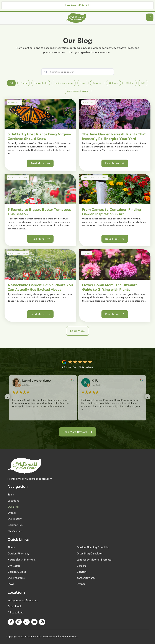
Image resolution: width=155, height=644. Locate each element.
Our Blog (13, 507)
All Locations (15, 613)
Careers (81, 566)
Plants (11, 548)
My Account (15, 531)
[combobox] (78, 72)
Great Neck (15, 607)
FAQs (11, 584)
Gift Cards (14, 566)
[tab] (11, 83)
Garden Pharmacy (18, 554)
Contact (82, 572)
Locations (13, 501)
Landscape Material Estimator (95, 560)
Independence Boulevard (23, 601)
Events (12, 513)
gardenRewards (86, 578)
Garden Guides (17, 572)
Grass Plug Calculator (90, 554)
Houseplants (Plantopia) (22, 560)
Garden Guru (15, 525)
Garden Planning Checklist (93, 548)
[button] (77, 331)
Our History (15, 519)
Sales (11, 495)
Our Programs (16, 578)
